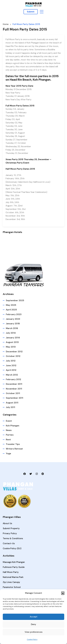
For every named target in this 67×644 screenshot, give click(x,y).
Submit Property (11, 528)
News (9, 430)
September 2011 (14, 398)
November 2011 (14, 389)
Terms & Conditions (13, 538)
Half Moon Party (11, 572)
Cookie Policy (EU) (12, 548)
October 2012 (13, 356)
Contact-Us (9, 543)
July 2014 (11, 333)
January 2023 (13, 319)
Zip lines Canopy (11, 582)
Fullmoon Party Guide (14, 567)
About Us (7, 523)
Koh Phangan (13, 426)
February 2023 (14, 314)
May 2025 (11, 305)
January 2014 (13, 338)
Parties (10, 435)
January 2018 (13, 324)
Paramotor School (12, 587)
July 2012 (11, 361)
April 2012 (11, 370)
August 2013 (12, 342)
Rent (8, 440)
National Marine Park (13, 577)
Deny (33, 624)
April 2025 (11, 310)
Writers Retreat (14, 449)
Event (9, 421)
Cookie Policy (32, 639)
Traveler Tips (13, 444)
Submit (31, 12)
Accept (34, 617)
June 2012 (11, 366)
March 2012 (12, 375)
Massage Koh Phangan (14, 562)
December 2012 (14, 352)
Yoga (8, 454)
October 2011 (13, 393)
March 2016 (12, 328)
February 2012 (13, 379)
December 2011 (14, 384)
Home (6, 24)
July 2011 (10, 407)
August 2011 (12, 403)
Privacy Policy (10, 533)
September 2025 (15, 300)
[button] (63, 593)
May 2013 (11, 347)
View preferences (34, 632)
